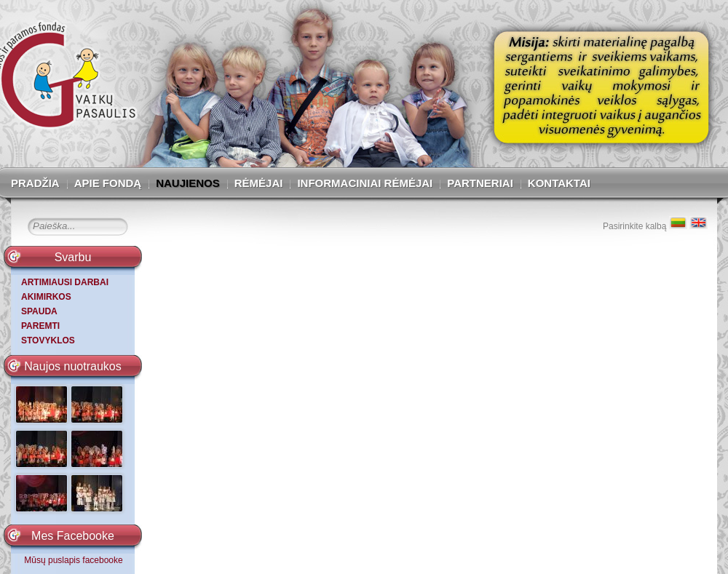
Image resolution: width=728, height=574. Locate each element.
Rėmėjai (259, 183)
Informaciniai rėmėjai (365, 183)
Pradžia (35, 183)
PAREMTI (40, 326)
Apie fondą (108, 183)
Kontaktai (559, 183)
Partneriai (480, 183)
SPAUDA (39, 311)
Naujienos (188, 183)
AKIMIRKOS (46, 297)
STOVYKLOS (48, 340)
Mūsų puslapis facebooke (73, 560)
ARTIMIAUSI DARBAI (65, 282)
